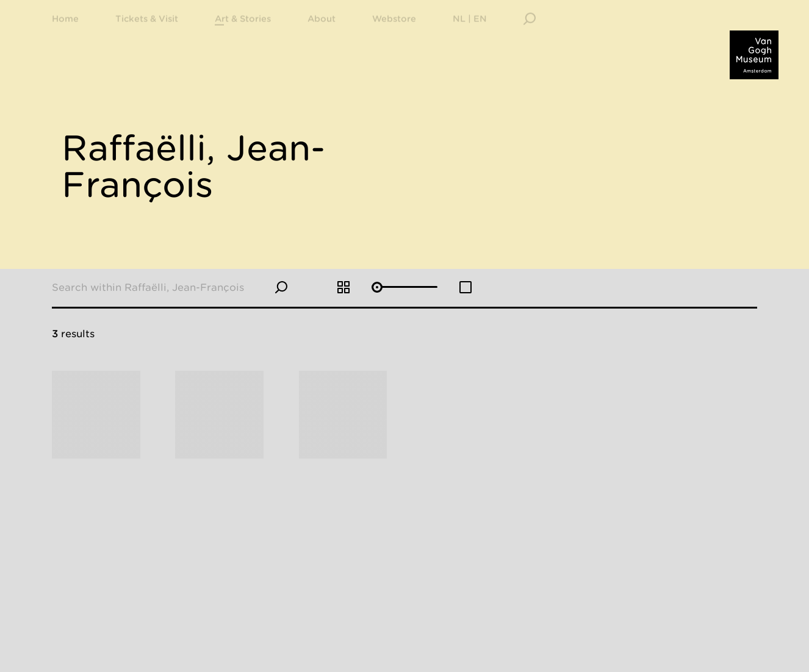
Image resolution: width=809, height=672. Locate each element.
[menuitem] (147, 34)
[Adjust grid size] (404, 288)
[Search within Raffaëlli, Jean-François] (164, 287)
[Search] (530, 34)
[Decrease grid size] (466, 287)
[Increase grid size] (343, 287)
